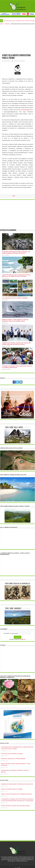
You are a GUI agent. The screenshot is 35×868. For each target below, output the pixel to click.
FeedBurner (23, 639)
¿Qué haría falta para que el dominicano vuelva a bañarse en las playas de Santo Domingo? (16, 276)
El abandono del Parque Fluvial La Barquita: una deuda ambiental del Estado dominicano (16, 252)
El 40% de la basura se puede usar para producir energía (15, 806)
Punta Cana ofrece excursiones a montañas (12, 754)
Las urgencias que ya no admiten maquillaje (15, 298)
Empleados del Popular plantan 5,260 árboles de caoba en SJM (17, 784)
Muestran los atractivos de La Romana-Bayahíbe (13, 759)
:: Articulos (7, 24)
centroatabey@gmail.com (27, 110)
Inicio (1, 24)
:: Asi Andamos (22, 61)
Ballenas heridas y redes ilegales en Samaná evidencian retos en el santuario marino (15, 320)
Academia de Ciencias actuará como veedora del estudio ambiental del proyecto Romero (16, 344)
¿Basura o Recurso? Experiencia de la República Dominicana (16, 794)
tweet (14, 196)
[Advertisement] (18, 39)
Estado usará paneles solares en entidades (12, 789)
